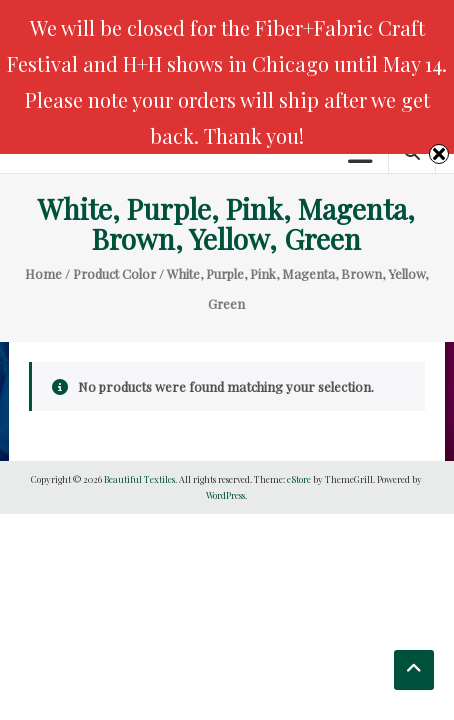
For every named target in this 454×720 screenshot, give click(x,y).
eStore (299, 479)
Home (43, 273)
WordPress (225, 495)
